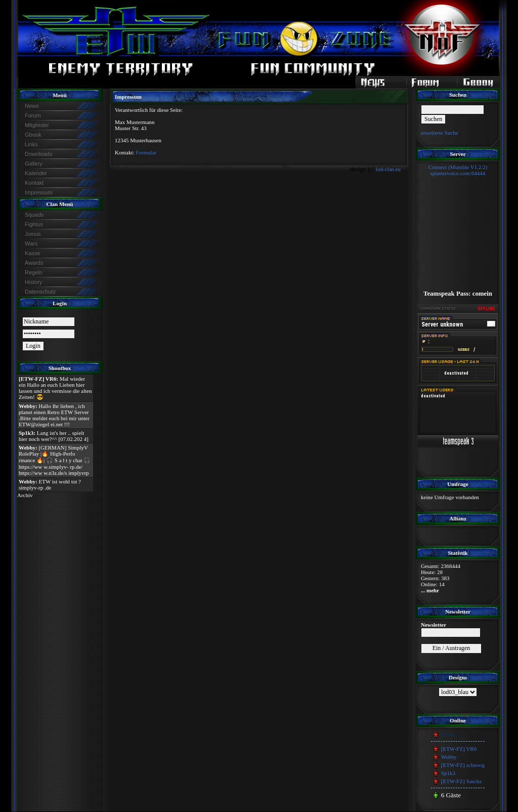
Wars (31, 243)
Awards (34, 263)
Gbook (33, 135)
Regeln (34, 272)
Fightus (34, 224)
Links (31, 144)
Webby (449, 757)
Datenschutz (40, 292)
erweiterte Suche (440, 133)
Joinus (33, 234)
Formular (146, 152)
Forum (33, 115)
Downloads (38, 154)
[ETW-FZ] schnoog (463, 765)
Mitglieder (37, 125)
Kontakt (34, 183)
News (32, 106)
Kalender (36, 173)
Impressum (38, 192)
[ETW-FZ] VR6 (459, 749)
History (33, 282)
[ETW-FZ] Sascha (461, 781)
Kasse (33, 253)
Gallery (34, 164)
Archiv (25, 495)
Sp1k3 (448, 773)
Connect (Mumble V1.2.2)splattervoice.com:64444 (458, 170)
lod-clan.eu (388, 169)
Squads (34, 215)
